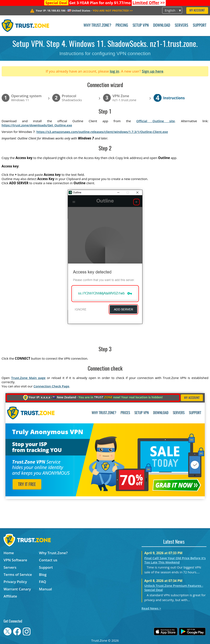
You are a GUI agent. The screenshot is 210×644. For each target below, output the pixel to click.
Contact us (48, 560)
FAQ (43, 582)
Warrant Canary (17, 589)
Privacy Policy (15, 582)
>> (149, 3)
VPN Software (15, 560)
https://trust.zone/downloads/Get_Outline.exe (37, 125)
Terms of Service (18, 574)
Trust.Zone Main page (28, 378)
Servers (181, 26)
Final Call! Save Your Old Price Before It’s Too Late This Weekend (175, 560)
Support (200, 26)
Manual (46, 589)
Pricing (122, 26)
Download (162, 26)
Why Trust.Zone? (97, 26)
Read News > (151, 608)
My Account (197, 11)
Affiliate (10, 596)
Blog (43, 574)
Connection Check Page (51, 386)
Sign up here (153, 71)
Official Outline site (156, 121)
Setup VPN (141, 26)
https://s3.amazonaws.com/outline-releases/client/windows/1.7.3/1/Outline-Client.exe (102, 132)
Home (9, 553)
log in (114, 71)
